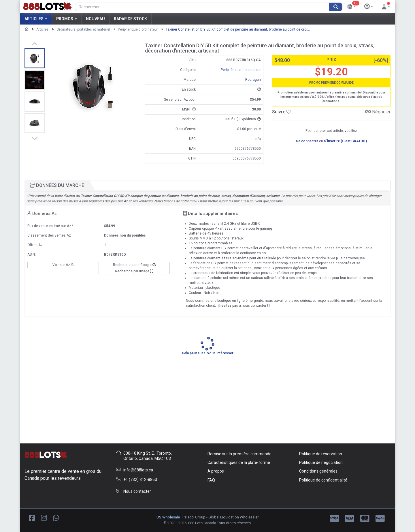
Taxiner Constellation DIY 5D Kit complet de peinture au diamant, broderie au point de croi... (238, 29)
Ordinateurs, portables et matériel (83, 29)
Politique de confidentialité (323, 480)
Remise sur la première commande (239, 454)
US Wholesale (168, 517)
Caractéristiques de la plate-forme (239, 462)
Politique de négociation (321, 462)
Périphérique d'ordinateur (138, 29)
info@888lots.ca (138, 470)
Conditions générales (318, 471)
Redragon (253, 80)
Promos (67, 19)
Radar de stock (130, 19)
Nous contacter (137, 491)
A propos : (217, 471)
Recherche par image (134, 271)
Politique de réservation (321, 454)
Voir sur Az (63, 265)
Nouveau (95, 19)
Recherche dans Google (134, 265)
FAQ (211, 480)
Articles (36, 19)
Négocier (378, 112)
